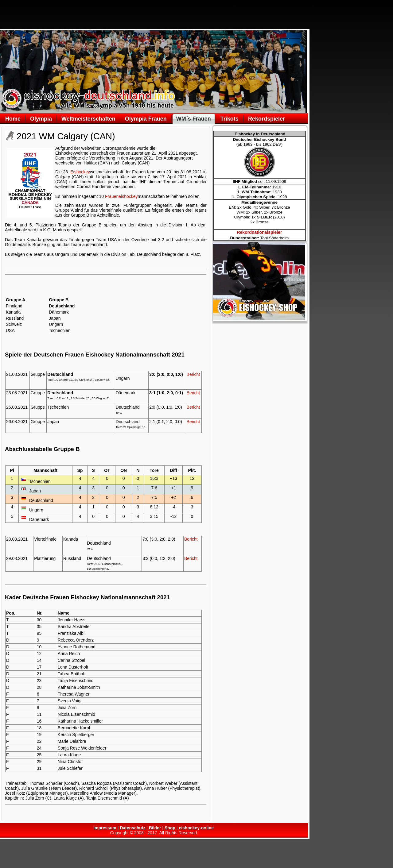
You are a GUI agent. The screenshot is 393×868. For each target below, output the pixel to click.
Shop (170, 828)
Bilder (155, 828)
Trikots (230, 119)
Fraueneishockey (121, 196)
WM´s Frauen (194, 119)
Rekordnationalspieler (259, 232)
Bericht (193, 374)
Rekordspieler (267, 119)
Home (13, 119)
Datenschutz (132, 828)
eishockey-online (196, 828)
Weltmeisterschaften (88, 119)
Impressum (105, 828)
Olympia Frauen (146, 119)
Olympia (41, 119)
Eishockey (80, 172)
